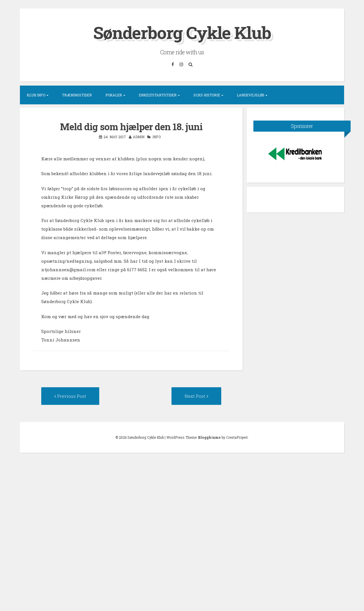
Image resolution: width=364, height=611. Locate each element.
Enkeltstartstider (158, 95)
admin (139, 137)
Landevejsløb (251, 95)
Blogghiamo (209, 437)
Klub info (36, 95)
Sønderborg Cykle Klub (182, 32)
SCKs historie (207, 95)
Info (157, 137)
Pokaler (114, 95)
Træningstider (77, 95)
